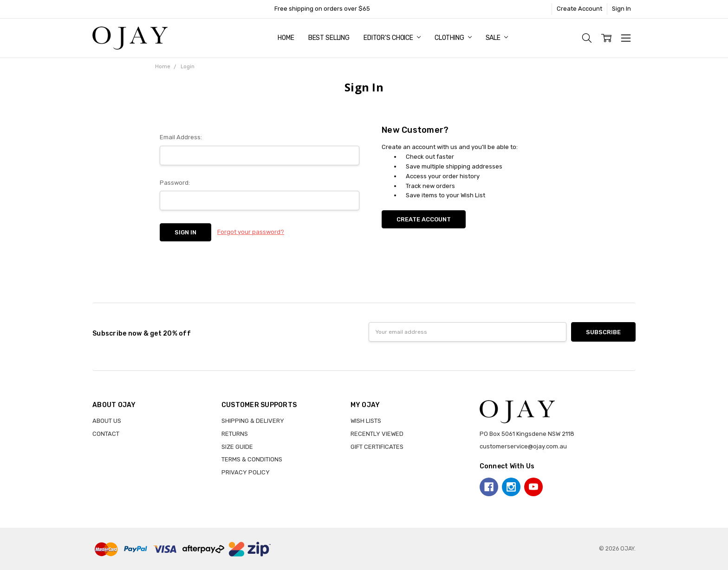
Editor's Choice (392, 38)
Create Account (579, 9)
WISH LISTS (366, 421)
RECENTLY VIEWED (377, 434)
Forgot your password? (251, 232)
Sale (497, 38)
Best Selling (329, 38)
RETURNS (235, 434)
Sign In (621, 9)
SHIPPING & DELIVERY (253, 421)
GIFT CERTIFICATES (377, 447)
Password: (175, 183)
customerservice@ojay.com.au (523, 446)
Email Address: (181, 137)
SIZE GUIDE (237, 447)
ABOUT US (107, 421)
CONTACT (106, 434)
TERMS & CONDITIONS (252, 459)
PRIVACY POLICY (246, 472)
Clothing (453, 38)
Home (286, 38)
